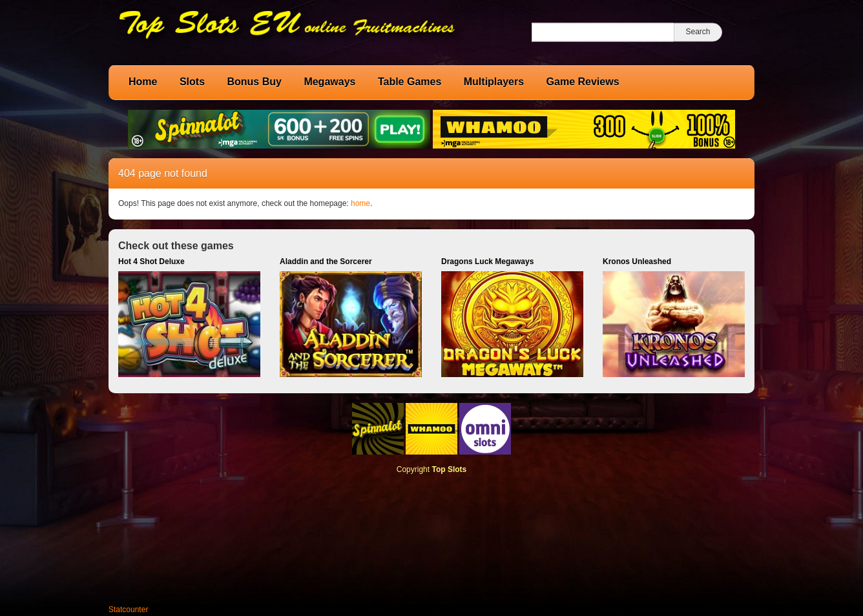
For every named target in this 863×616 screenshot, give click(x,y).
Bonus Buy (254, 82)
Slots (192, 82)
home (360, 203)
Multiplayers (494, 82)
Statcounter (128, 610)
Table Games (410, 82)
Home (143, 82)
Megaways (329, 82)
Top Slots (449, 469)
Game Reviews (583, 82)
